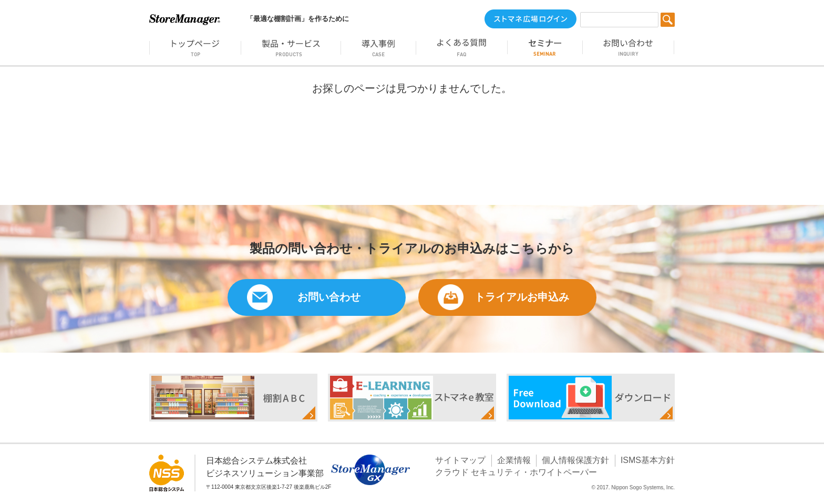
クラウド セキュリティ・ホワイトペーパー (516, 472)
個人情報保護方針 (575, 460)
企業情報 (514, 460)
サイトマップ (460, 460)
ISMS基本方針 (648, 460)
